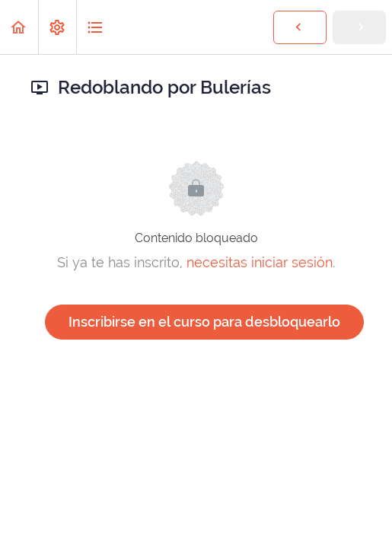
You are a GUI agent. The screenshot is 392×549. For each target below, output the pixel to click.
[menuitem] (57, 27)
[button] (19, 27)
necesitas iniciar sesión (260, 262)
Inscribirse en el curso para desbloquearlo (204, 322)
